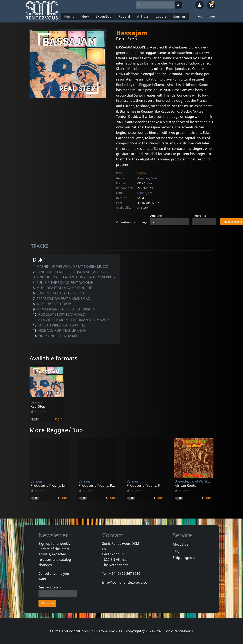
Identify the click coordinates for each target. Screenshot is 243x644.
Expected (104, 16)
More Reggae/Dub (56, 430)
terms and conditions (69, 631)
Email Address (50, 587)
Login (142, 173)
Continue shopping (131, 222)
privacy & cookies (107, 631)
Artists (143, 16)
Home (69, 16)
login (59, 419)
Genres (180, 16)
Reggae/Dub (147, 178)
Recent (124, 16)
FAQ (200, 16)
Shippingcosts (185, 558)
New (85, 16)
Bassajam (145, 193)
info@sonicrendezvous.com (126, 582)
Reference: (200, 216)
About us (181, 544)
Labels (161, 16)
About (211, 16)
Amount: (156, 216)
